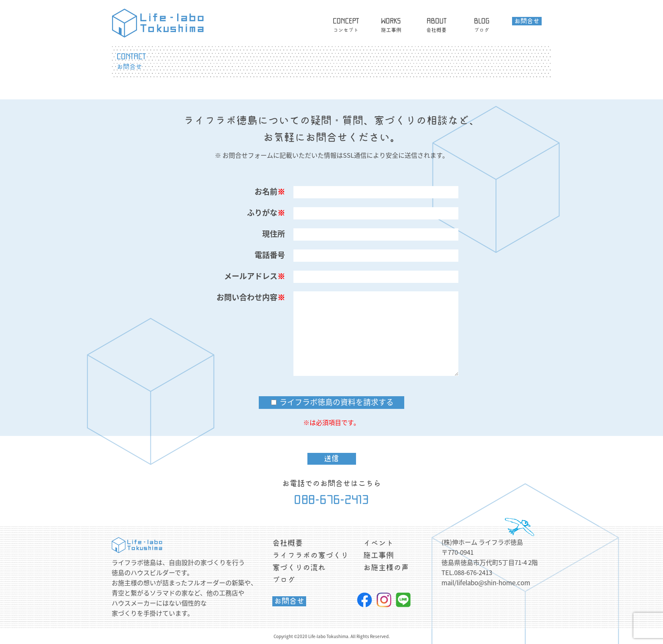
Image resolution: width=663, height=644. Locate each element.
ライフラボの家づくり (310, 555)
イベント (378, 543)
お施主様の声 (386, 567)
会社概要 (288, 543)
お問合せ (289, 601)
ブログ (284, 580)
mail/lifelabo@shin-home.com (486, 583)
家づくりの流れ (299, 567)
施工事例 (378, 555)
